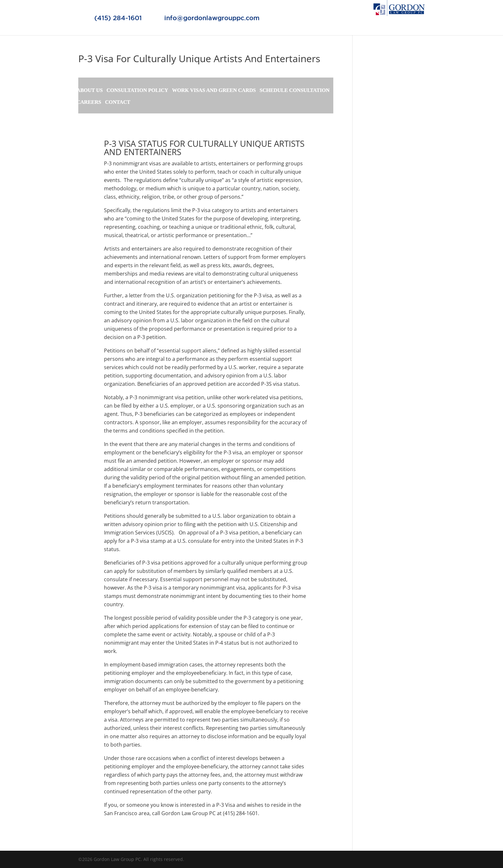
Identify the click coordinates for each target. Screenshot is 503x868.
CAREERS (89, 102)
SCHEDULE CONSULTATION (294, 91)
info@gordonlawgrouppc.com (212, 18)
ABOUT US (90, 91)
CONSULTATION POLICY (137, 91)
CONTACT (118, 102)
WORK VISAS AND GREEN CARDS (214, 91)
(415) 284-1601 (118, 18)
